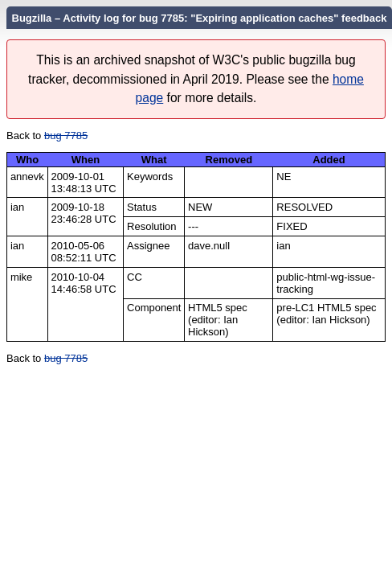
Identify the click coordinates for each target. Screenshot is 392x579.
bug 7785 (66, 136)
